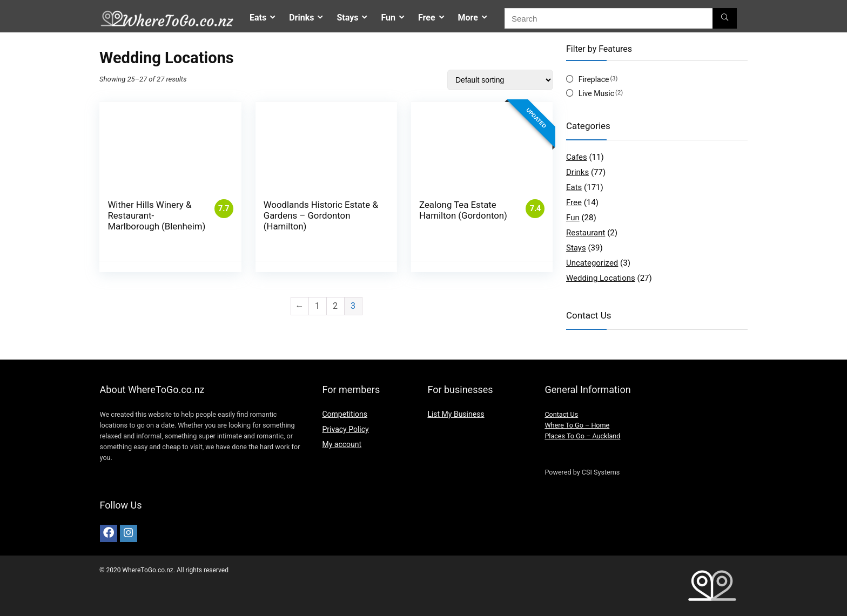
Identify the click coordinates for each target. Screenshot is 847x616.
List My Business (456, 414)
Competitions (345, 414)
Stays (347, 18)
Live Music (596, 93)
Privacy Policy (345, 429)
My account (342, 444)
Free (427, 18)
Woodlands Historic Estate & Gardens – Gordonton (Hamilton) (321, 215)
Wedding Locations (601, 278)
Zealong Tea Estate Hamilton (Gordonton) (463, 210)
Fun (388, 18)
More (468, 18)
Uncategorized (592, 263)
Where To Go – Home (577, 425)
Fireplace (594, 79)
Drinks (301, 18)
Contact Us (561, 414)
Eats (258, 18)
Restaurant (586, 233)
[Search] (725, 18)
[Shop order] (500, 80)
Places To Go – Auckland (582, 436)
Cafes (577, 157)
